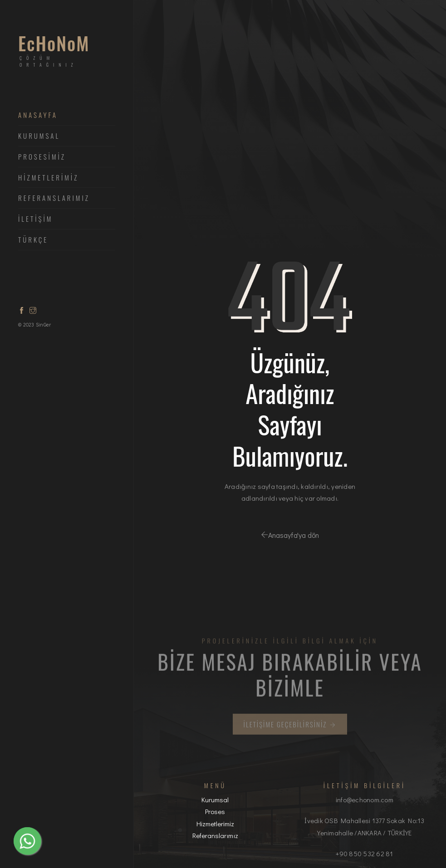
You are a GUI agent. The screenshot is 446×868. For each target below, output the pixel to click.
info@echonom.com (365, 800)
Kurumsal (39, 136)
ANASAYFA (38, 115)
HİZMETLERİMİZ (48, 178)
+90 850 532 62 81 (364, 853)
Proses (215, 811)
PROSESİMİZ (42, 157)
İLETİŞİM (35, 219)
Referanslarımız (54, 198)
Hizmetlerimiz (215, 824)
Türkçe (33, 240)
